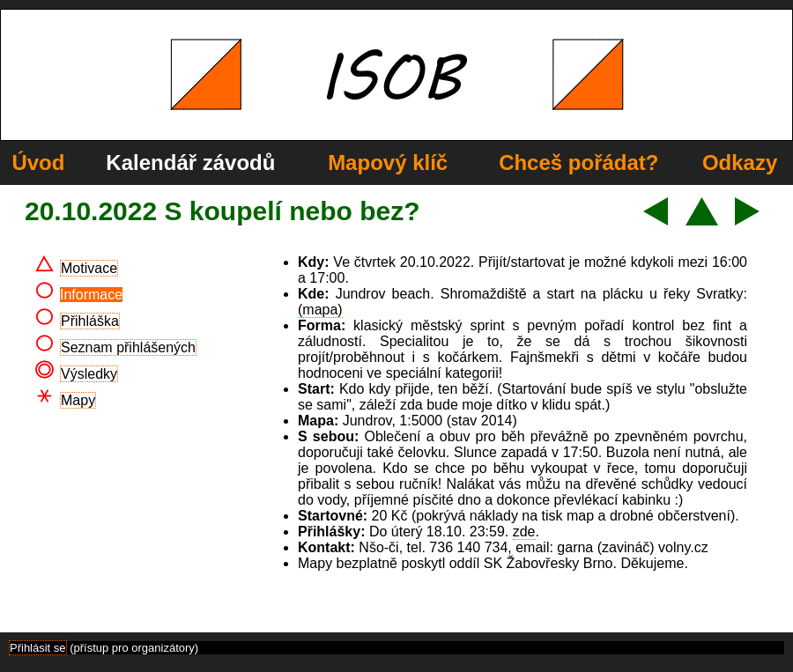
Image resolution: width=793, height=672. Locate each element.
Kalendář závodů (190, 162)
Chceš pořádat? (578, 162)
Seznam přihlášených (128, 347)
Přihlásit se (38, 648)
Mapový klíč (388, 162)
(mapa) (320, 310)
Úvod (38, 162)
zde (524, 532)
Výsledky (89, 374)
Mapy (78, 400)
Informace (91, 295)
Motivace (89, 268)
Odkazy (740, 162)
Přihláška (90, 321)
